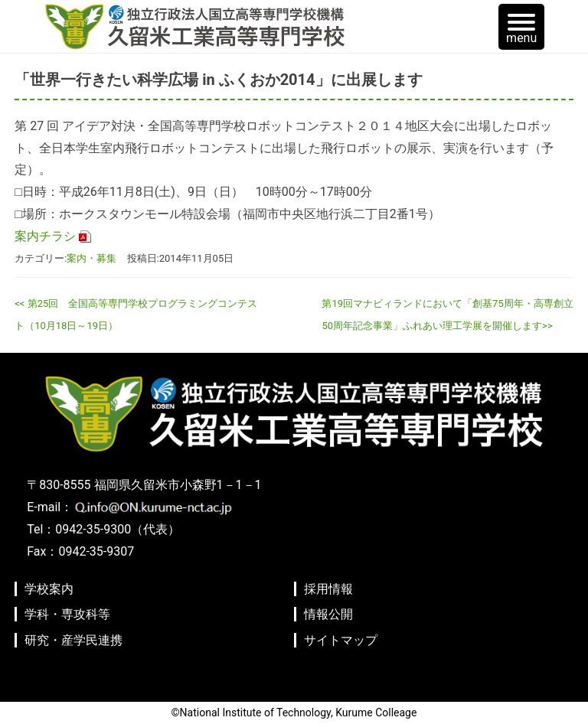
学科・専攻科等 (67, 614)
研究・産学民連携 (73, 640)
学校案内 (49, 589)
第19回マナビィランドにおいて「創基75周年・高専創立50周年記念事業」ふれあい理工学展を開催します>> (447, 315)
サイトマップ (341, 640)
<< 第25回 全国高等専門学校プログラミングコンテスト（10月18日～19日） (136, 315)
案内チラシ (45, 236)
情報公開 (328, 614)
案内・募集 (91, 258)
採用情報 (328, 589)
